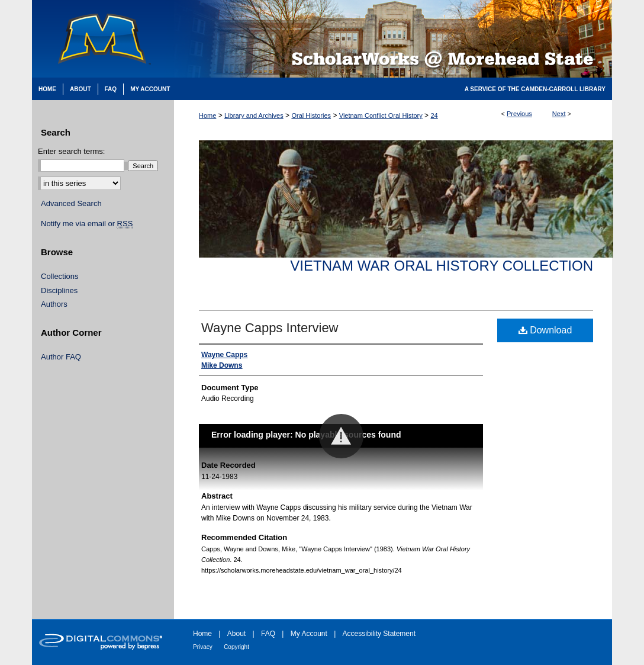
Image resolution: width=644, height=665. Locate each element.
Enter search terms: (71, 151)
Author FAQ (61, 357)
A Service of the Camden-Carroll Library (535, 89)
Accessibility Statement (379, 634)
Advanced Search (71, 203)
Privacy (203, 647)
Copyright (236, 647)
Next (559, 114)
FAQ (268, 634)
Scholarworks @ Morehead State (393, 39)
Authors (54, 304)
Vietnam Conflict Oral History (381, 115)
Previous (519, 114)
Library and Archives (254, 115)
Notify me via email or (87, 224)
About (236, 634)
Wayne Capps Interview (270, 328)
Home (207, 115)
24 (434, 115)
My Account (309, 634)
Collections (60, 276)
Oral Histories (311, 115)
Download (545, 330)
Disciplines (59, 290)
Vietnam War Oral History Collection (442, 266)
